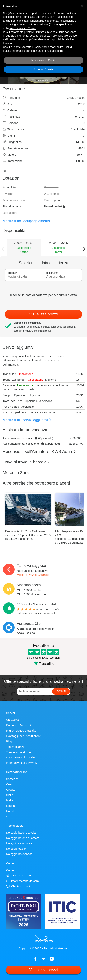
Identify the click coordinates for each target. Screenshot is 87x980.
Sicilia (10, 795)
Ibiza (9, 816)
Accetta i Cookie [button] (43, 69)
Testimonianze (15, 747)
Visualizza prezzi (43, 314)
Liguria (10, 806)
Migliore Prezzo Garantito (33, 575)
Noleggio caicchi (17, 849)
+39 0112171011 (19, 875)
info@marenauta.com (22, 881)
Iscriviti (61, 691)
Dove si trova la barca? (26, 462)
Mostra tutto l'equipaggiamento (26, 221)
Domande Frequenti (19, 725)
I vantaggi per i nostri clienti (24, 736)
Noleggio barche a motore (23, 838)
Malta (10, 800)
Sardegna (12, 779)
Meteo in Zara (18, 473)
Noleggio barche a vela (21, 833)
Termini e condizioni (19, 752)
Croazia (11, 784)
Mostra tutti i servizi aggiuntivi (27, 420)
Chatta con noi (18, 886)
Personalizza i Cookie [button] (43, 60)
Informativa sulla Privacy (22, 763)
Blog (9, 741)
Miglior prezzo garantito (21, 731)
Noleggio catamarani (19, 843)
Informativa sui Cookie (20, 757)
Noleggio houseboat (19, 854)
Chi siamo (13, 720)
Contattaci (13, 870)
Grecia (10, 790)
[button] (82, 6)
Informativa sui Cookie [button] (23, 28)
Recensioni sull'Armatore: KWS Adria (39, 451)
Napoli (10, 811)
